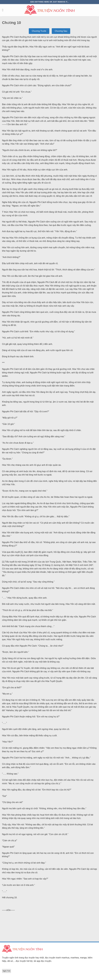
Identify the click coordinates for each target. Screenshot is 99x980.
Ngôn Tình (7, 971)
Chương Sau (61, 31)
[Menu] (4, 10)
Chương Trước (39, 31)
